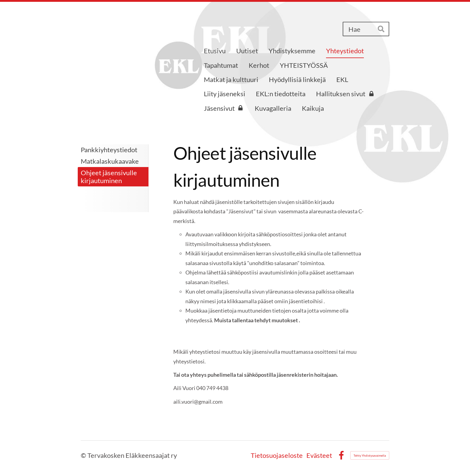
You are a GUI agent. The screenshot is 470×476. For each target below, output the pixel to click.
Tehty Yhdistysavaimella (370, 455)
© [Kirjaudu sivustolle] (84, 455)
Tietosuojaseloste (277, 455)
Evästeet (319, 455)
